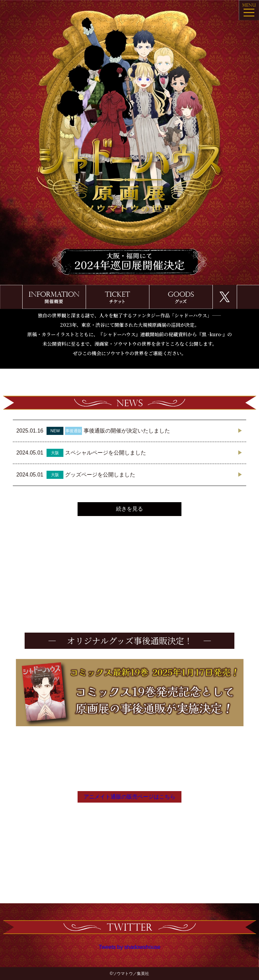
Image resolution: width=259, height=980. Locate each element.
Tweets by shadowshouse (129, 947)
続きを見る (129, 509)
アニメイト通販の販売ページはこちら (129, 797)
